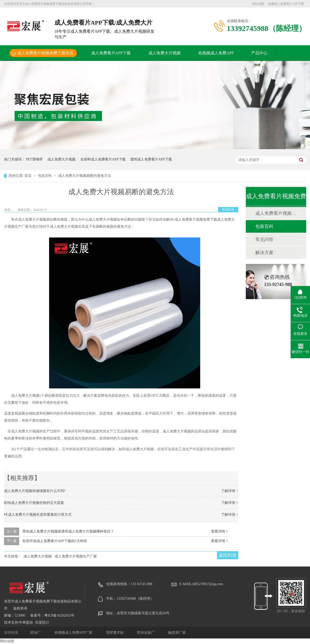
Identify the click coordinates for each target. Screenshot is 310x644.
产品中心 (259, 53)
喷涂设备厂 (146, 633)
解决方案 (264, 253)
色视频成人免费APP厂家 (74, 633)
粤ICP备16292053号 (59, 615)
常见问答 (264, 239)
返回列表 (228, 210)
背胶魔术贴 (115, 633)
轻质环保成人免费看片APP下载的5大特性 (55, 541)
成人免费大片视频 (164, 53)
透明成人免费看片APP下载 (151, 159)
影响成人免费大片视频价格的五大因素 (34, 503)
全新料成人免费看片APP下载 (103, 159)
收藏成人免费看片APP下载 (286, 4)
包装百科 (45, 176)
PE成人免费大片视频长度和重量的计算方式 (38, 515)
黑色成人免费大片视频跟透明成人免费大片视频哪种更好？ (68, 531)
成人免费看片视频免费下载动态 (276, 213)
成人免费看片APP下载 (111, 53)
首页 (28, 176)
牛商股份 (26, 622)
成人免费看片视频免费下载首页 (45, 53)
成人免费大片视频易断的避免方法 (85, 176)
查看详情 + (219, 531)
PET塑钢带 (34, 159)
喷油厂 (36, 633)
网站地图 (258, 4)
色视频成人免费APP (216, 53)
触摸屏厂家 (177, 633)
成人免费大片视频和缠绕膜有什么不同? (35, 491)
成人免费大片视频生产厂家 (76, 556)
